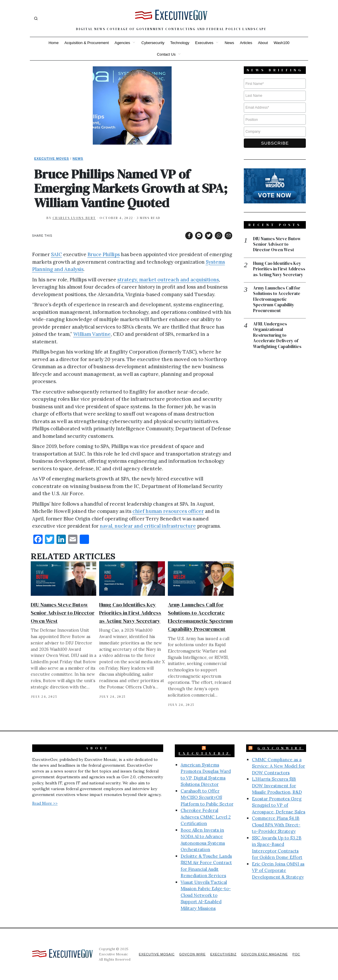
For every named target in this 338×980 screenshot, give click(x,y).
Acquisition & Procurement (87, 43)
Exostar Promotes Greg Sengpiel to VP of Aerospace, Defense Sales (279, 805)
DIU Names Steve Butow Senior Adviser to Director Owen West (63, 613)
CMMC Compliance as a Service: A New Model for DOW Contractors (278, 766)
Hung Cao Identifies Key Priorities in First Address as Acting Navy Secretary (130, 613)
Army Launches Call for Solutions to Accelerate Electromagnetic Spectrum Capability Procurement (277, 300)
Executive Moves (52, 159)
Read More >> (45, 803)
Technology (180, 43)
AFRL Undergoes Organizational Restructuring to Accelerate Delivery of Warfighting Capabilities (277, 336)
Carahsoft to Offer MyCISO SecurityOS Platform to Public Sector (207, 797)
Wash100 (281, 43)
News (229, 43)
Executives (204, 43)
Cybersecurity (153, 43)
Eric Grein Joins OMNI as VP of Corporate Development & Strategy (278, 870)
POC (296, 954)
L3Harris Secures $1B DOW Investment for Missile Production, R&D (277, 786)
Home (53, 43)
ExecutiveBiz (205, 753)
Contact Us (166, 54)
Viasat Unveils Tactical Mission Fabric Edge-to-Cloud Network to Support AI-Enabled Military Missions (206, 895)
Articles (246, 43)
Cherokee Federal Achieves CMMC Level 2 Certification (206, 817)
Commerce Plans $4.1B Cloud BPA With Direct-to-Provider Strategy (276, 825)
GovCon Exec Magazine (264, 954)
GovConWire (281, 748)
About (263, 43)
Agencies (122, 43)
